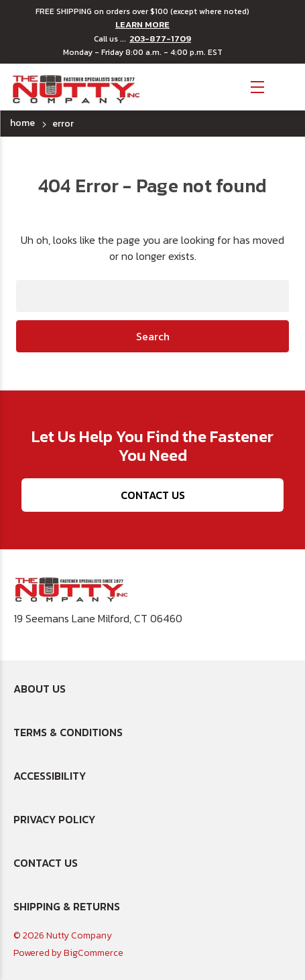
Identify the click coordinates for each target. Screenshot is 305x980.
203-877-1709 (160, 39)
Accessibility (50, 776)
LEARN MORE (142, 25)
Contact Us (153, 495)
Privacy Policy (54, 819)
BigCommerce (94, 953)
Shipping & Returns (67, 906)
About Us (40, 689)
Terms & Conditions (68, 732)
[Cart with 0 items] (285, 85)
